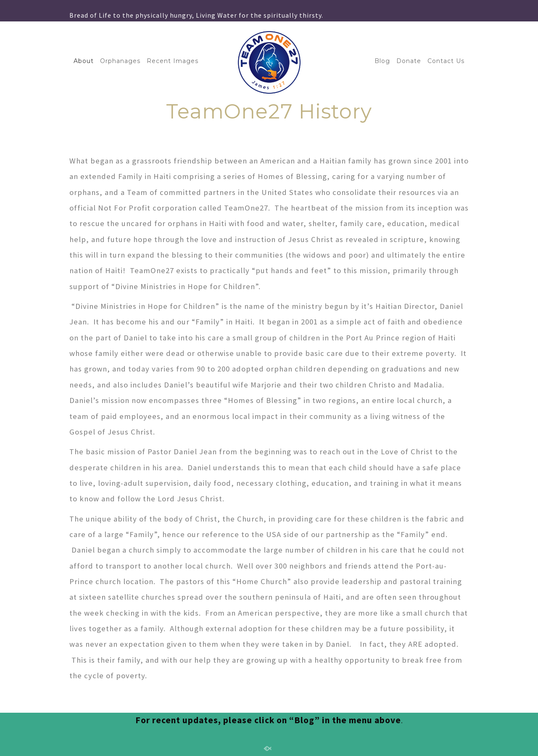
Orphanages (120, 61)
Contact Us (446, 61)
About (84, 61)
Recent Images (173, 61)
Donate (409, 61)
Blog (382, 61)
